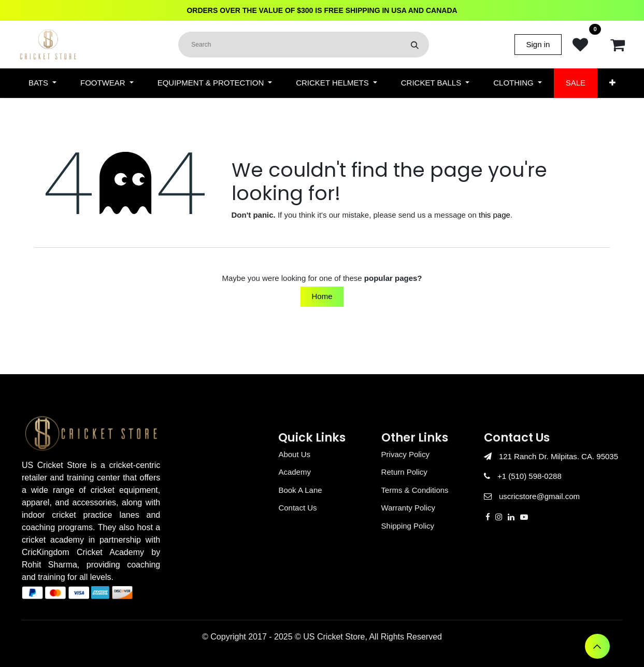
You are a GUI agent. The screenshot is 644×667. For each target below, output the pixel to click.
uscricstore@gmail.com (539, 496)
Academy (295, 472)
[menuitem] (42, 83)
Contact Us (297, 508)
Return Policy (404, 472)
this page (495, 215)
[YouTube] (524, 517)
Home (322, 296)
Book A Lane (300, 490)
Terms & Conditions (415, 490)
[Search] (415, 45)
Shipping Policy (408, 526)
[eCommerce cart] (618, 45)
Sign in (538, 44)
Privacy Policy (405, 454)
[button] (597, 646)
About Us (294, 454)
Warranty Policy (408, 508)
